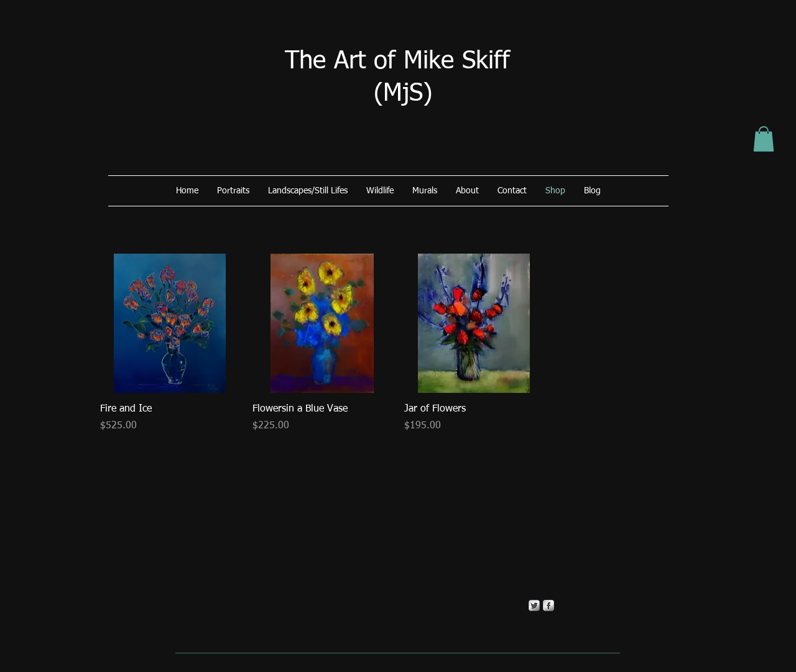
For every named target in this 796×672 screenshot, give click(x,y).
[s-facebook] (548, 605)
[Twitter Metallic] (534, 605)
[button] (764, 139)
